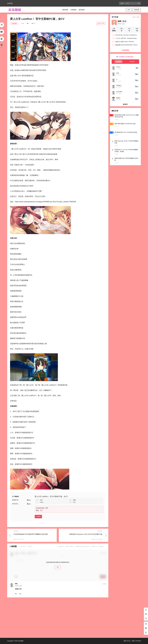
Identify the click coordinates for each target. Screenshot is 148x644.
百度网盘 (38, 516)
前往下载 (101, 24)
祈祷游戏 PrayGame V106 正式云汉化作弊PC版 (86, 534)
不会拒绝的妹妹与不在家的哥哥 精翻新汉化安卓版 (31, 534)
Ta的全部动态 (125, 50)
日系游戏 (14, 24)
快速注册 (137, 10)
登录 (129, 10)
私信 (138, 17)
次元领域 (20, 641)
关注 (133, 17)
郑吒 (16, 584)
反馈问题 (10, 3)
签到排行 (125, 104)
